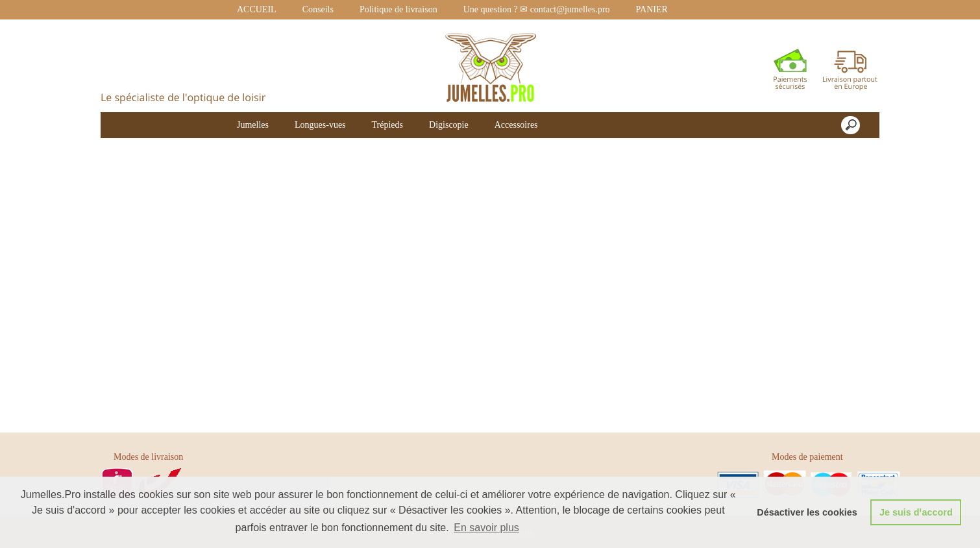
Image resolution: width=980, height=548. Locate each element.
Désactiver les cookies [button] (807, 512)
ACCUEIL (257, 9)
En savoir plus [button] (486, 528)
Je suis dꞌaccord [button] (916, 512)
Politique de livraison (398, 9)
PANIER (652, 9)
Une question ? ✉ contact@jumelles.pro (537, 9)
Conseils (318, 9)
